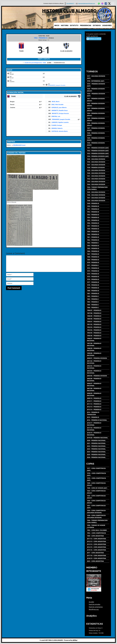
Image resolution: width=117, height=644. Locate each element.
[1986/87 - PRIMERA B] (98, 310)
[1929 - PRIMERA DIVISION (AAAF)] (98, 139)
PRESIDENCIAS (86, 25)
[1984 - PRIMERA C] (98, 302)
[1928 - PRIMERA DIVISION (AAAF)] (98, 134)
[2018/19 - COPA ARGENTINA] (98, 558)
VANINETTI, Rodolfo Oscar (60, 110)
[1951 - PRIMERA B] (98, 209)
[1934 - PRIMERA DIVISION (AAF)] (98, 156)
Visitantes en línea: (95, 628)
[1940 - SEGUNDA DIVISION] (98, 173)
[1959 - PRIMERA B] (98, 232)
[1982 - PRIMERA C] (98, 296)
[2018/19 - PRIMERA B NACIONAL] (98, 434)
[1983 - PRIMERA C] (98, 299)
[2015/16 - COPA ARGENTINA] (98, 550)
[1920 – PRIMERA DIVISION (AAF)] (98, 95)
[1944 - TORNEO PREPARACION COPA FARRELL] (98, 188)
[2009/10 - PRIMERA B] (98, 398)
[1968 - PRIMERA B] (98, 257)
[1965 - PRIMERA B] (98, 248)
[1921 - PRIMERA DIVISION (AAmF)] (98, 100)
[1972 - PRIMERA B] (98, 268)
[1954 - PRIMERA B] (98, 217)
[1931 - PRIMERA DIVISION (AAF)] (98, 148)
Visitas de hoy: (94, 630)
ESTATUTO (74, 25)
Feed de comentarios (96, 607)
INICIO (57, 25)
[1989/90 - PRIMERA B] (98, 319)
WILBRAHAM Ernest (19, 145)
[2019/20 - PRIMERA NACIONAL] (98, 438)
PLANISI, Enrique (57, 125)
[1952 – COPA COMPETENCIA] (98, 533)
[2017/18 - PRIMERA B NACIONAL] (98, 429)
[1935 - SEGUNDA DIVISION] (98, 159)
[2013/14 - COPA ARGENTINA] (98, 544)
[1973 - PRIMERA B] (98, 271)
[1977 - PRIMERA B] (98, 282)
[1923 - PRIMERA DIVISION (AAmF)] (98, 110)
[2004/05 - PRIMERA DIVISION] (98, 376)
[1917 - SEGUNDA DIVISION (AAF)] (98, 77)
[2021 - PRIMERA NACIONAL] (98, 443)
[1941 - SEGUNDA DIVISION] (98, 176)
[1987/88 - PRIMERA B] (98, 313)
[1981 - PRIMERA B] (98, 293)
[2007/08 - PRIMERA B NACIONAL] (98, 389)
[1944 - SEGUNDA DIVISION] (98, 184)
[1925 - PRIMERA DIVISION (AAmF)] (98, 119)
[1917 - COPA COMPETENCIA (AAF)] (98, 469)
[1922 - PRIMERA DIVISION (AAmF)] (98, 105)
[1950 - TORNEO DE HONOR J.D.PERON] (98, 526)
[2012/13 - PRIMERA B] (98, 407)
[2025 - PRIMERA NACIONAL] (98, 455)
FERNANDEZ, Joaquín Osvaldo (57, 85)
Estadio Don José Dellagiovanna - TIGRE (35, 63)
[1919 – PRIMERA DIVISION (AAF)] (98, 85)
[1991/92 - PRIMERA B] (98, 324)
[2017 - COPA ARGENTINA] (98, 553)
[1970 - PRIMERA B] (98, 263)
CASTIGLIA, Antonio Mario (60, 131)
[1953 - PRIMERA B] (98, 215)
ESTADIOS (97, 25)
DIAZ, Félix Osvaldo (57, 105)
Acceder (91, 602)
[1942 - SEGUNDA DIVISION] (98, 179)
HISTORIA (65, 25)
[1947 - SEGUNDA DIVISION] (98, 198)
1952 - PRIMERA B (41, 38)
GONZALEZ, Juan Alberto (59, 107)
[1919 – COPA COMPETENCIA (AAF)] (98, 479)
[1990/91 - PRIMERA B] (98, 322)
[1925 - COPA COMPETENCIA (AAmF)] (98, 497)
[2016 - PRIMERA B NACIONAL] (98, 420)
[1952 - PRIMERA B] (98, 212)
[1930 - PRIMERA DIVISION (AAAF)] (98, 144)
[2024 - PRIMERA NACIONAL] (98, 452)
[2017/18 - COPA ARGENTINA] (98, 556)
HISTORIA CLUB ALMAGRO (69, 11)
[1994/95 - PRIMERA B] (98, 333)
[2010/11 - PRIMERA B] (98, 401)
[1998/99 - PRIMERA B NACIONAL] (98, 349)
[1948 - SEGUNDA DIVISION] (98, 201)
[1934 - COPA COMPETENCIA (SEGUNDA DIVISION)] (98, 512)
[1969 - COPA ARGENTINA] (98, 536)
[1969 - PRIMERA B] (98, 260)
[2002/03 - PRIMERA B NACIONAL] (98, 367)
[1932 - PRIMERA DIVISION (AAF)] (98, 151)
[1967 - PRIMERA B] (98, 254)
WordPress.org (94, 609)
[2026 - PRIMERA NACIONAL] (98, 457)
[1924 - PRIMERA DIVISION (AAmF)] (98, 114)
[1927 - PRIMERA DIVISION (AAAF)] (98, 129)
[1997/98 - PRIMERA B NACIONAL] (98, 344)
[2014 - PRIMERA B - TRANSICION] (98, 413)
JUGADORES (107, 25)
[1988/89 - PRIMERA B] (98, 316)
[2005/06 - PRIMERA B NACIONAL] (98, 380)
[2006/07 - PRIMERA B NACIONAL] (98, 385)
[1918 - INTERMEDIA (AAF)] (98, 81)
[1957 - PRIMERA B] (98, 226)
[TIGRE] (21, 50)
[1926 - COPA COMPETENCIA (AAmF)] (98, 502)
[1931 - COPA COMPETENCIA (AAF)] (98, 507)
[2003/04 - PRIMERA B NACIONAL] (98, 372)
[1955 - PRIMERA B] (98, 220)
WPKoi (75, 640)
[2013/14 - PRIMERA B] (98, 410)
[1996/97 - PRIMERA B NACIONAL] (98, 340)
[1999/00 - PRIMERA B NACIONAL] (98, 354)
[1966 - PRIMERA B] (98, 251)
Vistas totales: (94, 633)
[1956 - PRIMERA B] (98, 223)
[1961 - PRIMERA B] (98, 237)
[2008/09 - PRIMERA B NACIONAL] (98, 394)
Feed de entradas (95, 604)
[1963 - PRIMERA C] (98, 243)
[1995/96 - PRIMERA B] (98, 336)
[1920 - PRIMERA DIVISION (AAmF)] (98, 90)
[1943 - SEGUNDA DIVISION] (98, 182)
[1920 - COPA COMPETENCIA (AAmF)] (98, 484)
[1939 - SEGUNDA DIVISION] (98, 170)
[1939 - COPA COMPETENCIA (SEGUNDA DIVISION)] (98, 517)
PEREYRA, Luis (56, 116)
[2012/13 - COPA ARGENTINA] (98, 541)
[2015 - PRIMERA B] (98, 417)
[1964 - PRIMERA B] (98, 246)
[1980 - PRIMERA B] (98, 291)
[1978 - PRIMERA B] (98, 285)
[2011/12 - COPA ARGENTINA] (98, 539)
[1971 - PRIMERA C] (98, 265)
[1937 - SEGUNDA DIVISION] (98, 165)
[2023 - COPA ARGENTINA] (98, 561)
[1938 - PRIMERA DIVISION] (98, 168)
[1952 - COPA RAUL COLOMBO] (98, 530)
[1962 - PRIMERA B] (98, 240)
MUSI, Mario (56, 102)
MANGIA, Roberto (57, 128)
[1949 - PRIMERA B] (98, 203)
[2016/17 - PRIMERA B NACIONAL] (98, 424)
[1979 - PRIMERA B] (98, 288)
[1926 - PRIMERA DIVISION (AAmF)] (98, 124)
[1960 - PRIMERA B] (98, 234)
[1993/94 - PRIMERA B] (98, 330)
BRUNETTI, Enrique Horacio (60, 113)
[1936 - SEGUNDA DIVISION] (98, 162)
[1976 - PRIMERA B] (98, 279)
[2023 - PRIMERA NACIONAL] (98, 449)
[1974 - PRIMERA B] (98, 274)
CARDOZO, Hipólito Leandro (60, 122)
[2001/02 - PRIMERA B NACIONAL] (98, 362)
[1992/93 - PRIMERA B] (98, 327)
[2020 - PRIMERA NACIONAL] (98, 440)
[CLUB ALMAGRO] (66, 50)
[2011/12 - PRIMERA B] (98, 404)
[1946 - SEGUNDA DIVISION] (98, 195)
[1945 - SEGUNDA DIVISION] (98, 192)
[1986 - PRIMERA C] (98, 308)
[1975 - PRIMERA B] (98, 277)
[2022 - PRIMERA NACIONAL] (98, 446)
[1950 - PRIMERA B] (98, 206)
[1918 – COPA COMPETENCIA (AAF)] (98, 474)
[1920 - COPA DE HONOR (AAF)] (98, 488)
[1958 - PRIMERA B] (98, 229)
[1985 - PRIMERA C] (98, 305)
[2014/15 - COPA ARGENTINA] (98, 547)
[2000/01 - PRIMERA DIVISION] (98, 358)
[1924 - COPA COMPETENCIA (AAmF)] (98, 492)
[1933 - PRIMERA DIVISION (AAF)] (98, 153)
